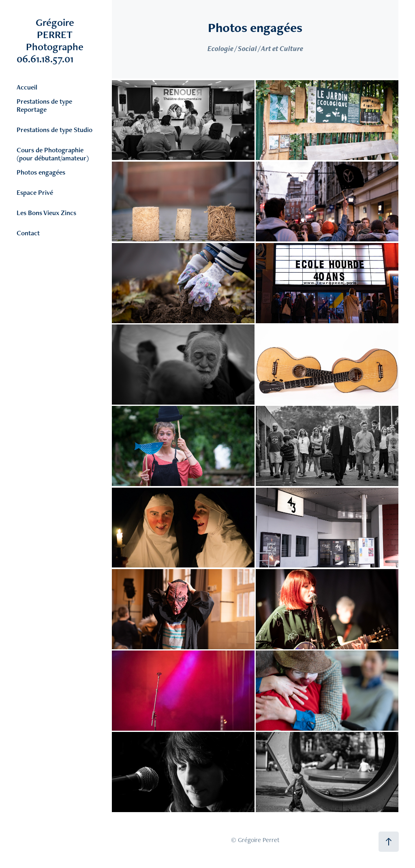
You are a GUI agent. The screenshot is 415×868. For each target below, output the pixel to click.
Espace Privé (35, 192)
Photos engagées (41, 172)
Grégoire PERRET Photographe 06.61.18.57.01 (61, 41)
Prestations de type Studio (55, 130)
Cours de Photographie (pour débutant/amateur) (53, 154)
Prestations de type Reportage (44, 105)
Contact (28, 233)
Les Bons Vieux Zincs (46, 213)
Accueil (27, 87)
